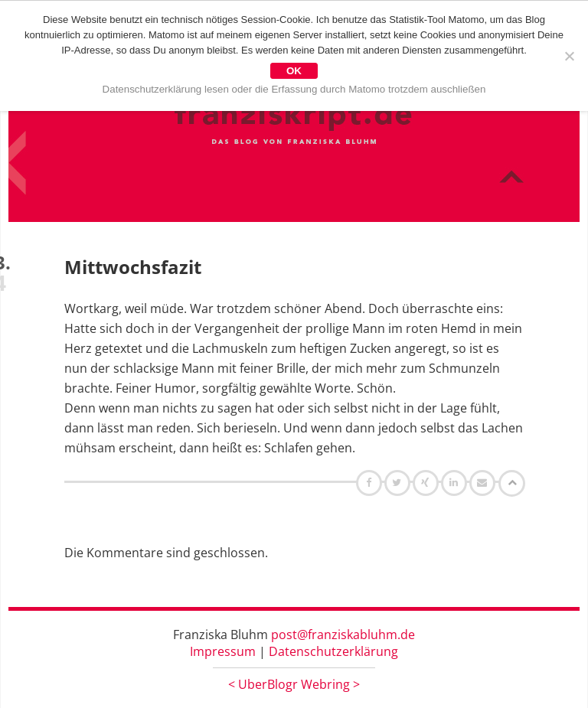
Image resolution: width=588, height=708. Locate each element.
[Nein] (569, 56)
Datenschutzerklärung (333, 651)
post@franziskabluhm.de (343, 635)
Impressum (223, 651)
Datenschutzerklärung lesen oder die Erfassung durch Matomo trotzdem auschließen (294, 89)
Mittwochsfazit (133, 267)
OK (294, 71)
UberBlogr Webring (294, 684)
